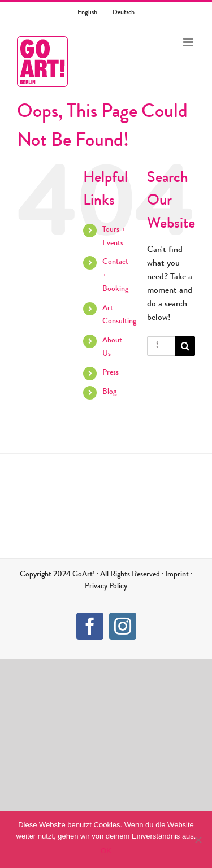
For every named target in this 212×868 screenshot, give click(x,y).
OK (106, 851)
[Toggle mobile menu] (189, 42)
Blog (109, 392)
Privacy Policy (106, 587)
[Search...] (161, 346)
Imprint (177, 575)
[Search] (185, 346)
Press (111, 373)
